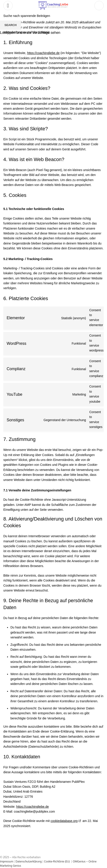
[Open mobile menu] (8, 6)
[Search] (99, 6)
